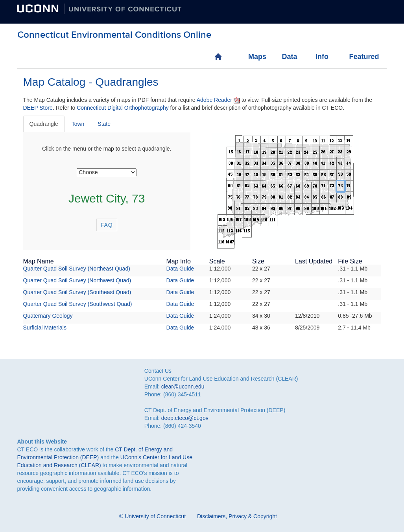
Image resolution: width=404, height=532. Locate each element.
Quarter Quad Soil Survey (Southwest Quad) (78, 304)
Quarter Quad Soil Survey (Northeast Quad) (77, 269)
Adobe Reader (214, 100)
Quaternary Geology (48, 316)
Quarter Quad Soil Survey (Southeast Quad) (77, 292)
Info (322, 57)
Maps (256, 57)
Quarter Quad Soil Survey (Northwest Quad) (77, 280)
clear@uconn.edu (183, 387)
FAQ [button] (107, 225)
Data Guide (180, 269)
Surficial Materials (45, 328)
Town (78, 124)
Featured (357, 57)
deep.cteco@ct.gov (185, 418)
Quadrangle (44, 124)
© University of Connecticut (152, 516)
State (104, 124)
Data (289, 57)
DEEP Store (38, 108)
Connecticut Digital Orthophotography (123, 108)
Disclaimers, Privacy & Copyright (237, 516)
